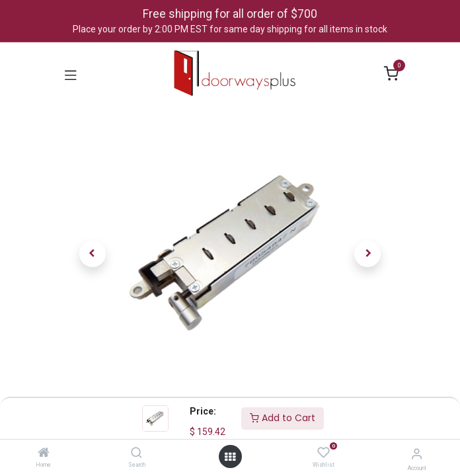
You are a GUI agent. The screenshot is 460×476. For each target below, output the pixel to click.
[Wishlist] (324, 453)
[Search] (136, 454)
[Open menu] (230, 457)
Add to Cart (283, 418)
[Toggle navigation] (71, 74)
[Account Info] (417, 454)
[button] (93, 254)
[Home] (44, 454)
